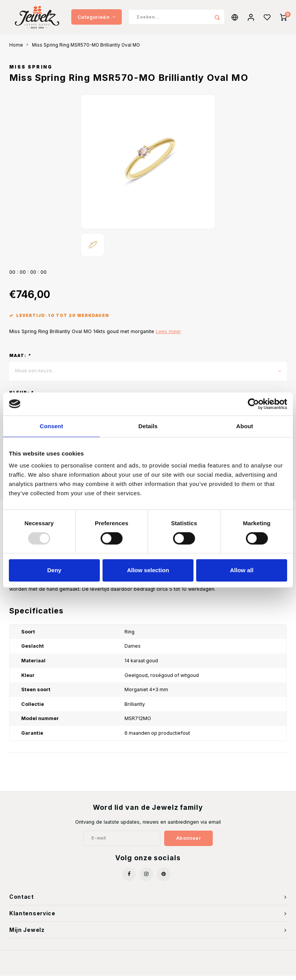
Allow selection (148, 570)
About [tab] (245, 426)
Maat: (20, 360)
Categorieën (97, 19)
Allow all (242, 570)
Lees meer (168, 336)
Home (16, 49)
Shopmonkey (189, 969)
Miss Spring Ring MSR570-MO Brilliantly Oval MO (86, 49)
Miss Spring (31, 71)
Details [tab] (148, 426)
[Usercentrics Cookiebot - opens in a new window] (253, 404)
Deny (54, 570)
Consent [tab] (51, 426)
